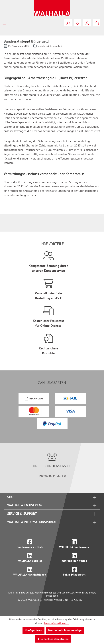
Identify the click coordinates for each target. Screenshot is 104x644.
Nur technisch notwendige (65, 630)
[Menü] (4, 23)
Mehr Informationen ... (57, 623)
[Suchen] (68, 23)
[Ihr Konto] (87, 23)
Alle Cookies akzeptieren (53, 639)
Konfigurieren (33, 630)
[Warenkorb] (97, 23)
